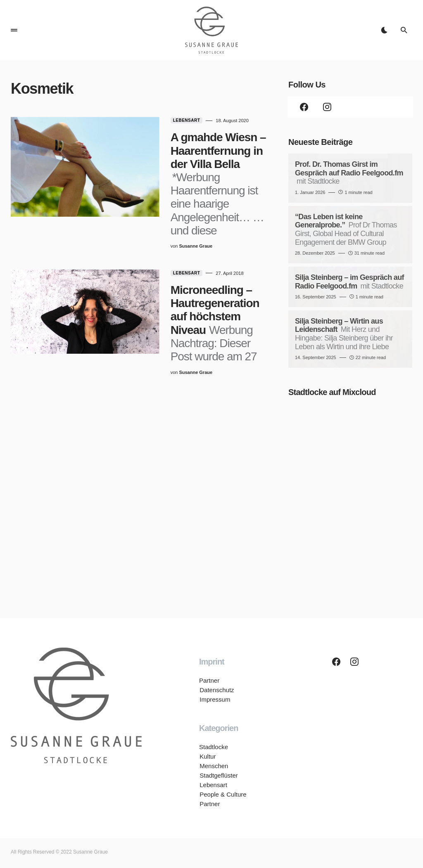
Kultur (207, 756)
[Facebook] (304, 107)
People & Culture (222, 794)
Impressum (214, 699)
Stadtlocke (214, 747)
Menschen (213, 766)
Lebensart (169, 120)
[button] (14, 30)
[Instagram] (327, 107)
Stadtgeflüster (218, 775)
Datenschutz (216, 690)
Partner (209, 680)
